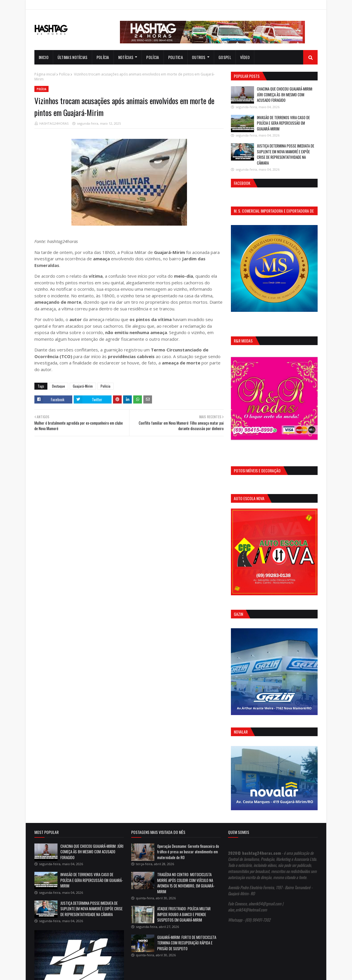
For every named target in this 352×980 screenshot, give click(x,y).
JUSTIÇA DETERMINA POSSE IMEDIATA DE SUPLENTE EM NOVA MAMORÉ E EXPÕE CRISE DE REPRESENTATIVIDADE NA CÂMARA (286, 154)
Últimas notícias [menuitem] (73, 57)
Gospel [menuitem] (225, 57)
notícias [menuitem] (126, 57)
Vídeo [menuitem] (245, 57)
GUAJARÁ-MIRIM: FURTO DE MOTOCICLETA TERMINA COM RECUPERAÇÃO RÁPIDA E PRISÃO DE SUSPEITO (187, 943)
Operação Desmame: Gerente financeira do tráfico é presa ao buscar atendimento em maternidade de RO (188, 852)
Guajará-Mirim (83, 386)
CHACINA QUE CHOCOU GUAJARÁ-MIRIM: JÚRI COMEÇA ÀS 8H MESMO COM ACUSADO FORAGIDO (285, 94)
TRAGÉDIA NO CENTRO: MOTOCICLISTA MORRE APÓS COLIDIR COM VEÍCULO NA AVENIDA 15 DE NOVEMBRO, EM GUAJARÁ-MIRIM (186, 883)
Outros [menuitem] (199, 57)
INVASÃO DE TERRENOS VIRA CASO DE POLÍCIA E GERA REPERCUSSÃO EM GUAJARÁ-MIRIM (283, 123)
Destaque (59, 386)
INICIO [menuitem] (44, 57)
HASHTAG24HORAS (54, 123)
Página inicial (45, 74)
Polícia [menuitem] (103, 57)
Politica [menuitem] (176, 57)
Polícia (64, 74)
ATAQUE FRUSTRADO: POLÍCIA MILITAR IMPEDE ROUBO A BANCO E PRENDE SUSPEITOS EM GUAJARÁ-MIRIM (184, 914)
